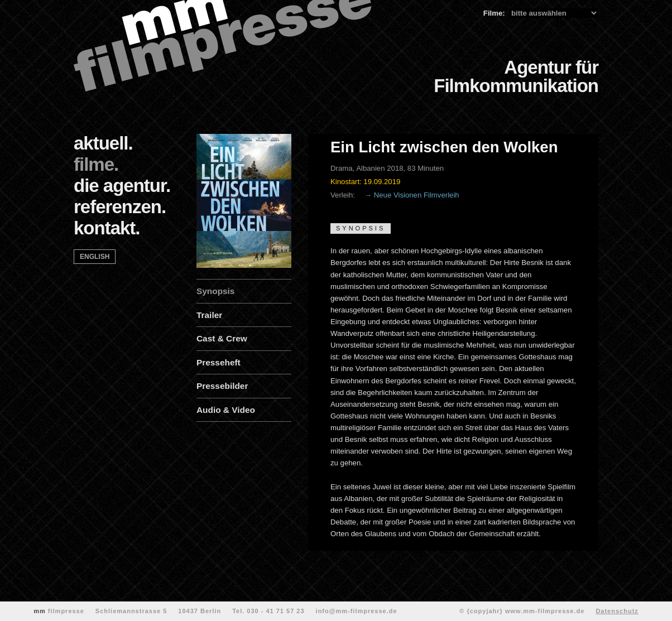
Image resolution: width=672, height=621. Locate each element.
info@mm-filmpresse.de (357, 611)
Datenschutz (617, 611)
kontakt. (107, 228)
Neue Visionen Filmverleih (417, 195)
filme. (96, 164)
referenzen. (120, 207)
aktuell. (103, 143)
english (95, 257)
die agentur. (122, 186)
